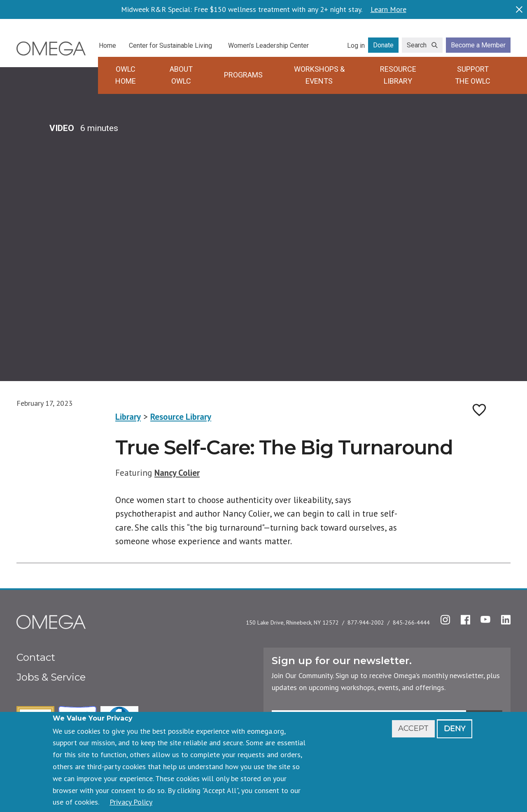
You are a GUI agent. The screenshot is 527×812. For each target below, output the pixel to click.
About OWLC (181, 75)
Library (128, 417)
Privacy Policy (131, 802)
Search (417, 45)
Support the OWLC (473, 75)
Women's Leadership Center (268, 46)
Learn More (388, 9)
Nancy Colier (177, 473)
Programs (243, 75)
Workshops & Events (319, 75)
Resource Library (398, 75)
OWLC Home (126, 75)
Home (107, 46)
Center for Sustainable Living (170, 46)
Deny (455, 728)
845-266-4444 (411, 622)
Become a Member (478, 45)
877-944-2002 (366, 622)
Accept (413, 728)
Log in (356, 46)
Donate (383, 45)
